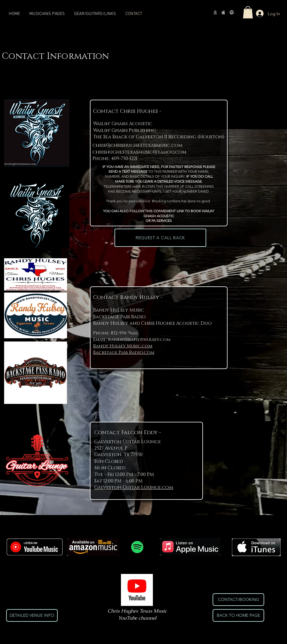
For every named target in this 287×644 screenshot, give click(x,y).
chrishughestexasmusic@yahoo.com (139, 152)
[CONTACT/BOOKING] (238, 600)
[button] (248, 12)
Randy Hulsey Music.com (123, 346)
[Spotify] (232, 12)
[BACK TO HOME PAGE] (238, 615)
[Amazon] (215, 12)
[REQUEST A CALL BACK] (160, 238)
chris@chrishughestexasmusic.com (137, 145)
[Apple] (223, 12)
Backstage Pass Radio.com (124, 352)
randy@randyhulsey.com (139, 340)
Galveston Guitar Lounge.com (134, 487)
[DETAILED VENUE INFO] (32, 615)
